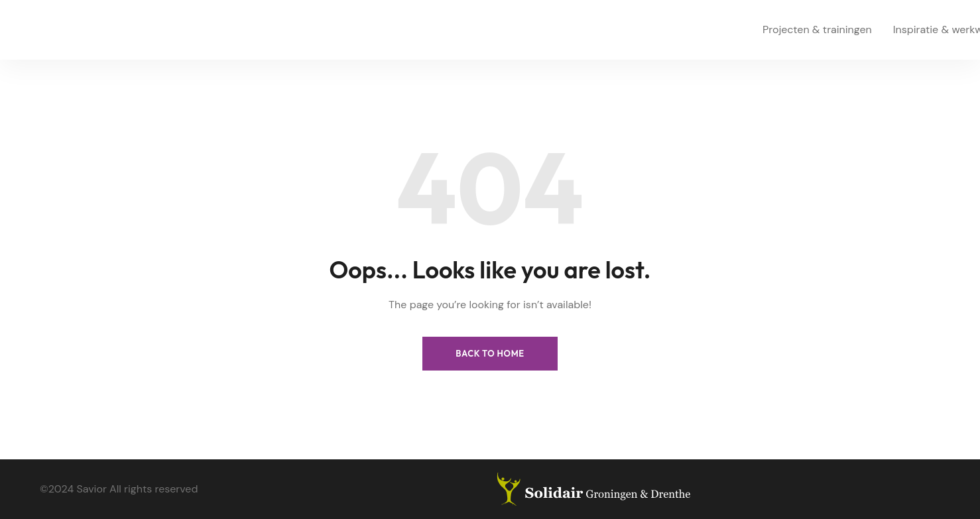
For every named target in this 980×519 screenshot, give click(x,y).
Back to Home (490, 353)
